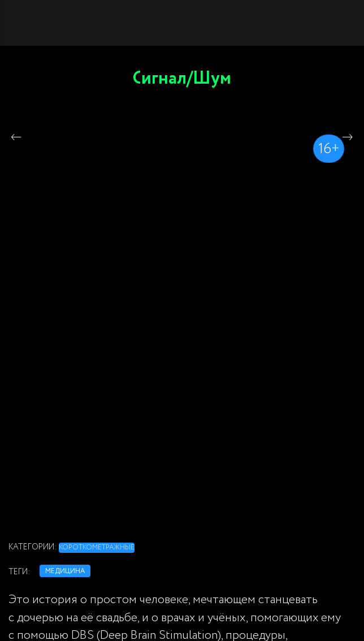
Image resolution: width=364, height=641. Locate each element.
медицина (65, 571)
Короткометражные (97, 547)
